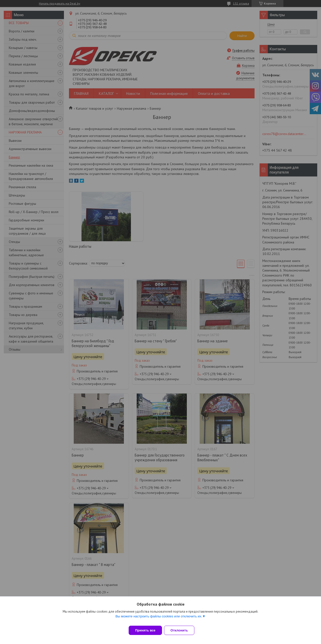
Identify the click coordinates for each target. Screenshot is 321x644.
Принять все (145, 630)
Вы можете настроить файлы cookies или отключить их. (159, 619)
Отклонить (182, 630)
